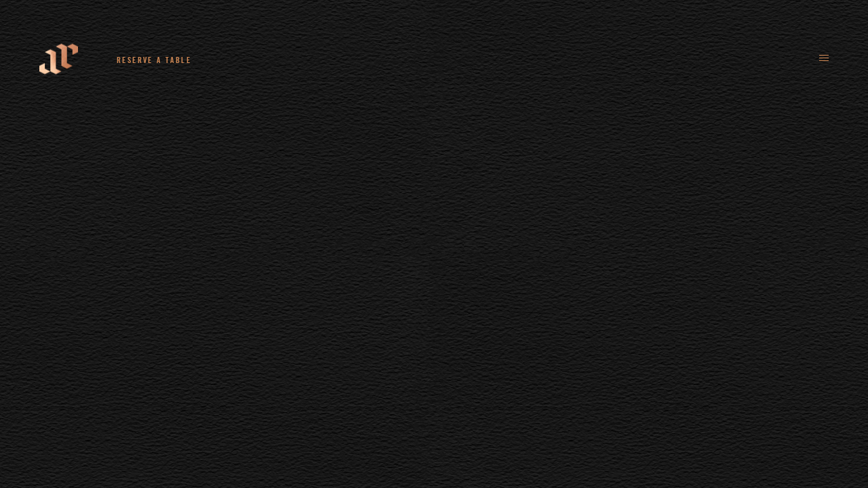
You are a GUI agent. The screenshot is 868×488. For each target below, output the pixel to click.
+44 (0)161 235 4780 (278, 60)
